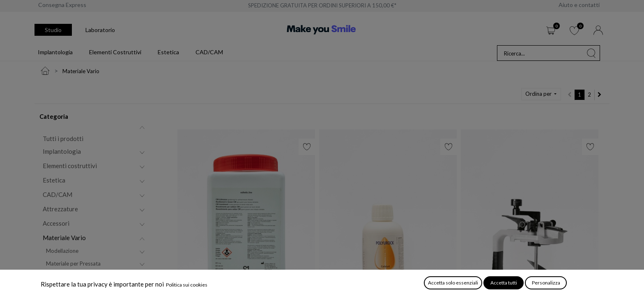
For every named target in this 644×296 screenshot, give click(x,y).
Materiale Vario (64, 238)
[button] (541, 94)
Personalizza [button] (546, 283)
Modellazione (62, 251)
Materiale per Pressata (73, 264)
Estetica (54, 180)
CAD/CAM (57, 194)
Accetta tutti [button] (504, 283)
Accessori (56, 223)
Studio (53, 30)
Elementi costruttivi (70, 166)
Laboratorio (100, 30)
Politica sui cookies (187, 285)
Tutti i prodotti (63, 139)
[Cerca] (591, 53)
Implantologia (62, 151)
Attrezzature (60, 209)
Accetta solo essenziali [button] (453, 283)
